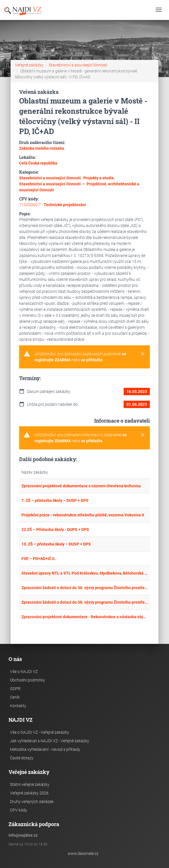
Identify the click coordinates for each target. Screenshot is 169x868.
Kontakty (18, 706)
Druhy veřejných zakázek (32, 802)
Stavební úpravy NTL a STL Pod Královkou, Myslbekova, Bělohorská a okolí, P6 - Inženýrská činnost (84, 573)
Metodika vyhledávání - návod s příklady (45, 749)
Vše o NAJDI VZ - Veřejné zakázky (40, 732)
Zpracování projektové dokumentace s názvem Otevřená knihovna (81, 486)
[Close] (143, 354)
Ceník (15, 697)
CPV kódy (19, 810)
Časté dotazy (22, 758)
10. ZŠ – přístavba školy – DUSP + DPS (56, 544)
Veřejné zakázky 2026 (29, 793)
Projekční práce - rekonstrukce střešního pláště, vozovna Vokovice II (83, 515)
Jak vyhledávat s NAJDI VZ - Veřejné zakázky (50, 741)
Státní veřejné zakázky (30, 784)
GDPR (15, 689)
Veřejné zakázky (29, 65)
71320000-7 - (53, 205)
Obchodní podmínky (28, 680)
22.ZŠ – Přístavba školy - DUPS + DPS (55, 530)
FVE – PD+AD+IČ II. (39, 559)
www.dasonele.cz (83, 853)
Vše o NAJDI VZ (24, 672)
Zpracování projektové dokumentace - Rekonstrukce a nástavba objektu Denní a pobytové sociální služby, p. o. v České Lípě (84, 617)
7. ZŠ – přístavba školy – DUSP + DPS (55, 500)
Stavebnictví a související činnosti (78, 65)
